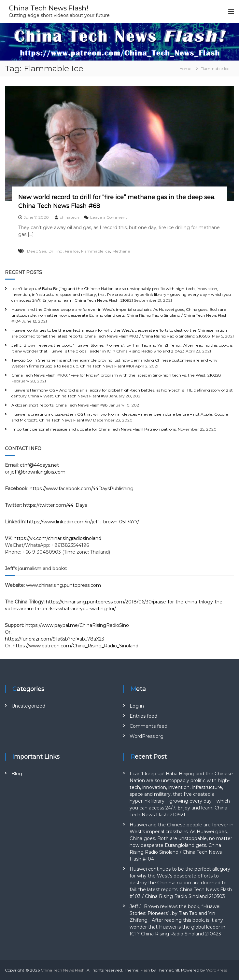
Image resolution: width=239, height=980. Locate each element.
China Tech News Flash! (51, 8)
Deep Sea (37, 251)
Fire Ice (72, 251)
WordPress (217, 970)
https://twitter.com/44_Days (55, 505)
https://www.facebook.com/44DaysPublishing (82, 489)
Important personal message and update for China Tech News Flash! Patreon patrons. (94, 429)
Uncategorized (28, 706)
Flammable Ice (96, 251)
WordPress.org (147, 736)
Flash (145, 970)
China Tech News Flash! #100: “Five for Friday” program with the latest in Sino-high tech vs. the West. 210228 (116, 375)
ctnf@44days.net (39, 465)
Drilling (56, 251)
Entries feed (143, 716)
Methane (121, 251)
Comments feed (148, 726)
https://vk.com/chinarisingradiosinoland (57, 538)
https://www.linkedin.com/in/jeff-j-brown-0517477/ (83, 522)
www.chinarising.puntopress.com (63, 585)
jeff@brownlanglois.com (38, 472)
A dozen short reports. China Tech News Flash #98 (60, 405)
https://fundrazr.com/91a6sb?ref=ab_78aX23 (55, 639)
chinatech (70, 217)
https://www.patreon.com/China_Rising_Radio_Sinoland (76, 646)
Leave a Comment (109, 217)
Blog (17, 774)
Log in (137, 706)
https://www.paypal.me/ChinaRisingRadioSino (78, 625)
